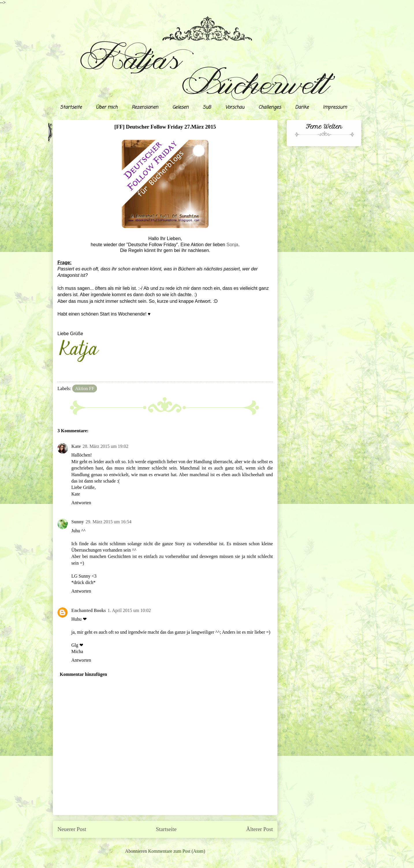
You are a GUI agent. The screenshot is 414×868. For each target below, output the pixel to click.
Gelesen (180, 107)
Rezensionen (145, 107)
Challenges (270, 107)
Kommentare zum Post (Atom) (177, 851)
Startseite (71, 107)
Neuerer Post (72, 829)
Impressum (335, 107)
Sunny (78, 522)
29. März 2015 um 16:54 (109, 522)
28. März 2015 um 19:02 (106, 446)
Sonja (232, 245)
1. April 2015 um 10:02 (129, 610)
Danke (302, 107)
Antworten (81, 503)
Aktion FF (85, 388)
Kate (76, 446)
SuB (207, 107)
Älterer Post (260, 829)
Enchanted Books (89, 610)
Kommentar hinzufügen (83, 674)
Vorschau (235, 107)
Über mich (107, 107)
